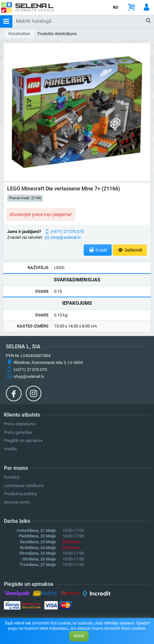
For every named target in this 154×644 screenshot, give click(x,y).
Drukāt (98, 250)
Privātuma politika (20, 494)
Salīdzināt (130, 250)
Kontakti (12, 477)
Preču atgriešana (20, 424)
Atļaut (79, 636)
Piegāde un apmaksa (23, 440)
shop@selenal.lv (66, 237)
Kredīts (10, 449)
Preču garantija (18, 432)
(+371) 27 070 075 (67, 232)
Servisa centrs (17, 502)
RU (116, 7)
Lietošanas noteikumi (24, 486)
